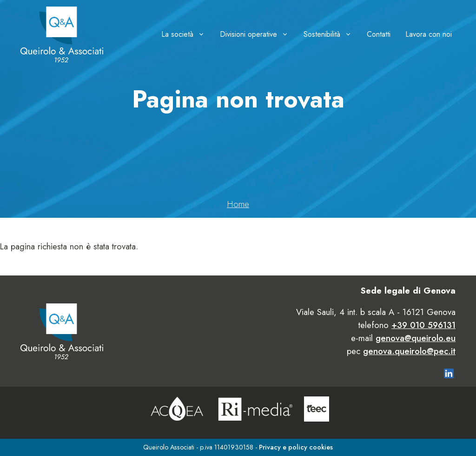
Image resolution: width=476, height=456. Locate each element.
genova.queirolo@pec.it (409, 351)
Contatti (379, 34)
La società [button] (177, 34)
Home (238, 204)
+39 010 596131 (423, 325)
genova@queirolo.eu (416, 338)
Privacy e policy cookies (296, 447)
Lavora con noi (429, 34)
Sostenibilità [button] (322, 34)
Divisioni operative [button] (248, 34)
